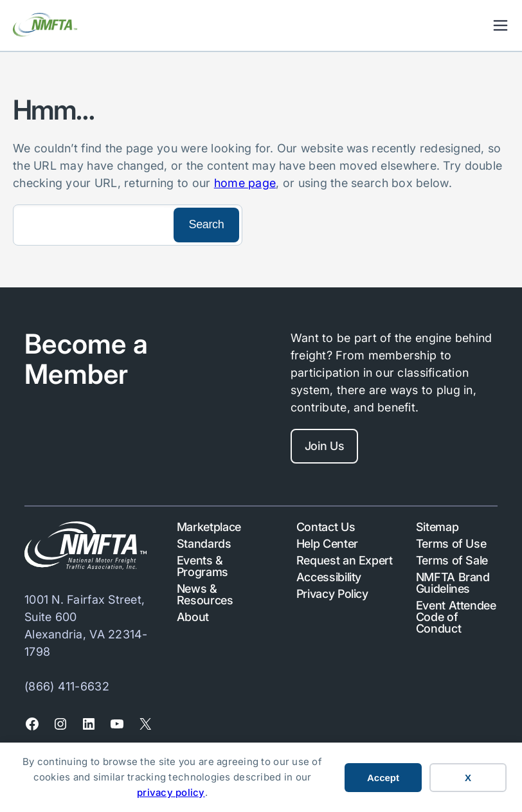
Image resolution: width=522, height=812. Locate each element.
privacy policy (171, 792)
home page (245, 183)
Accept (383, 778)
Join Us (324, 446)
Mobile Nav (500, 25)
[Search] (92, 225)
